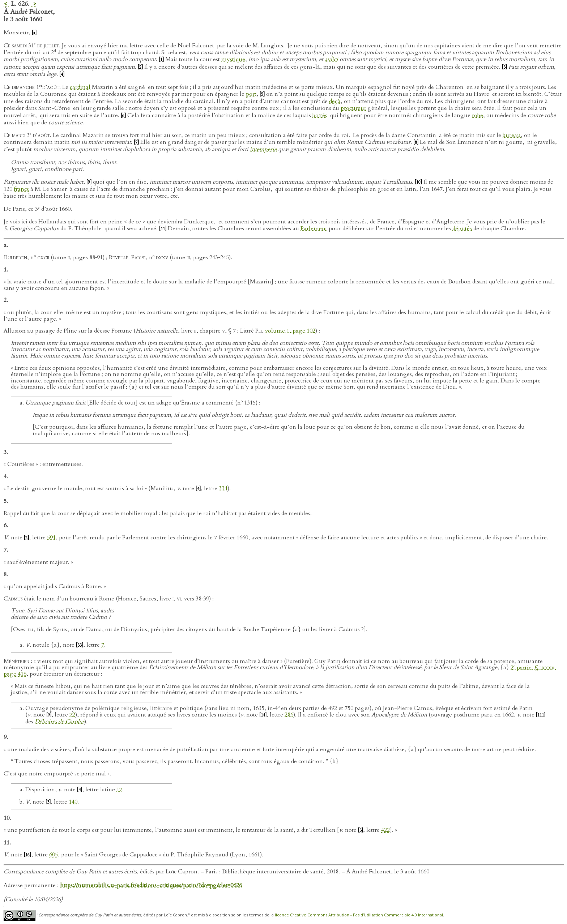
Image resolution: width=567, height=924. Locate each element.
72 (72, 715)
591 (51, 538)
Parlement (314, 228)
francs (21, 189)
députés (462, 228)
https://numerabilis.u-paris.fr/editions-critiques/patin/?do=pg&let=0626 (151, 885)
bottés (320, 115)
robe (478, 115)
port (251, 94)
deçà (335, 101)
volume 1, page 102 (290, 331)
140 (73, 802)
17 (119, 790)
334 (223, 488)
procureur (353, 108)
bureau (512, 135)
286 (289, 715)
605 (54, 855)
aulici (331, 59)
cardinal (80, 87)
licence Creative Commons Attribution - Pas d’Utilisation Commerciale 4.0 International (359, 915)
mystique (233, 59)
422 (385, 830)
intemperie (263, 149)
